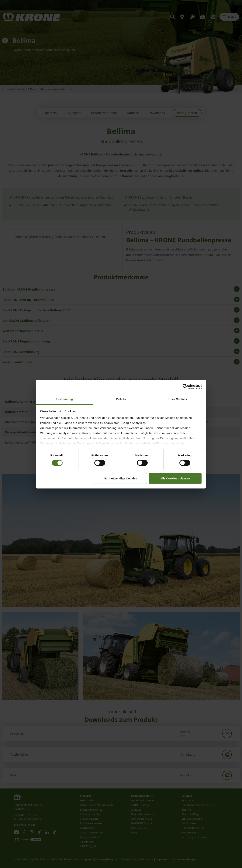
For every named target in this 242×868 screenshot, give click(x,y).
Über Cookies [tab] (178, 399)
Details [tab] (121, 399)
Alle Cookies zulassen (175, 478)
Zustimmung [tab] (64, 399)
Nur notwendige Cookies (120, 478)
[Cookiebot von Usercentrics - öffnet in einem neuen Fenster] (185, 387)
